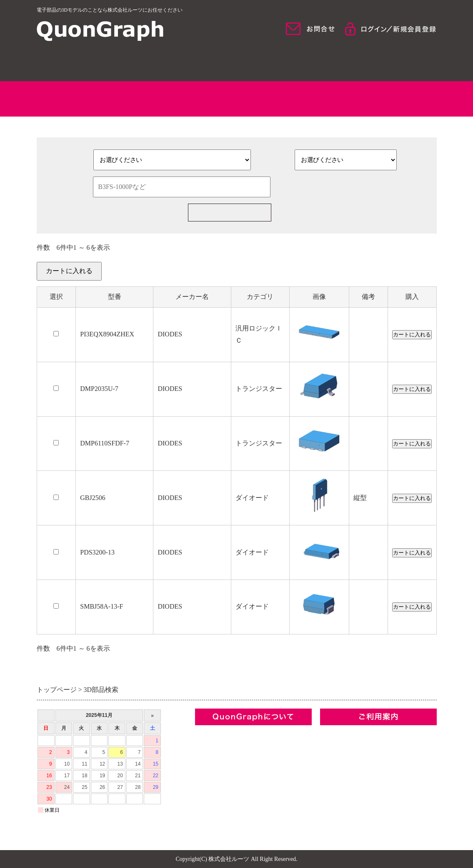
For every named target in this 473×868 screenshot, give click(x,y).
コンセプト (212, 747)
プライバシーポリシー (228, 775)
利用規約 (208, 761)
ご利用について (389, 62)
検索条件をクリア (337, 187)
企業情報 (208, 733)
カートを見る (417, 276)
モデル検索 (287, 62)
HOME (85, 62)
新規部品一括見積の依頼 (349, 212)
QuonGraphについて (186, 62)
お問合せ (208, 790)
